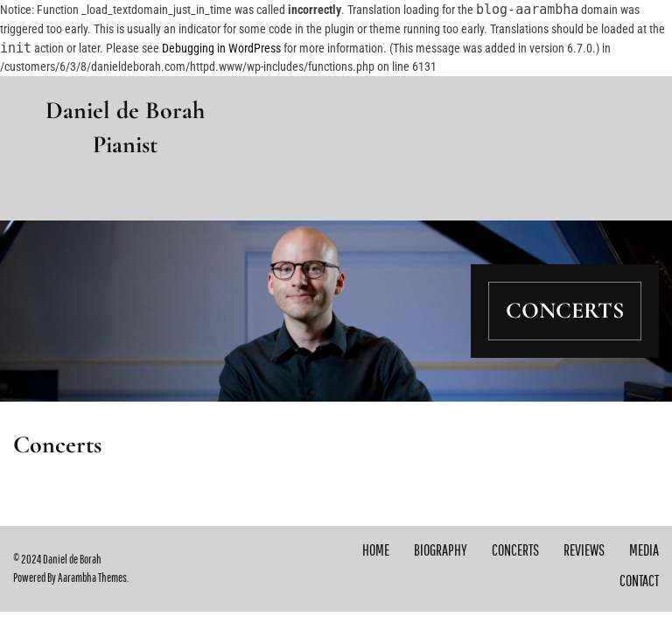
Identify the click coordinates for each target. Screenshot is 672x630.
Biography (441, 550)
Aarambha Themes (92, 577)
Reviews (584, 550)
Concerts (515, 550)
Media (644, 550)
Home (376, 550)
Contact (639, 581)
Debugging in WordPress (221, 48)
